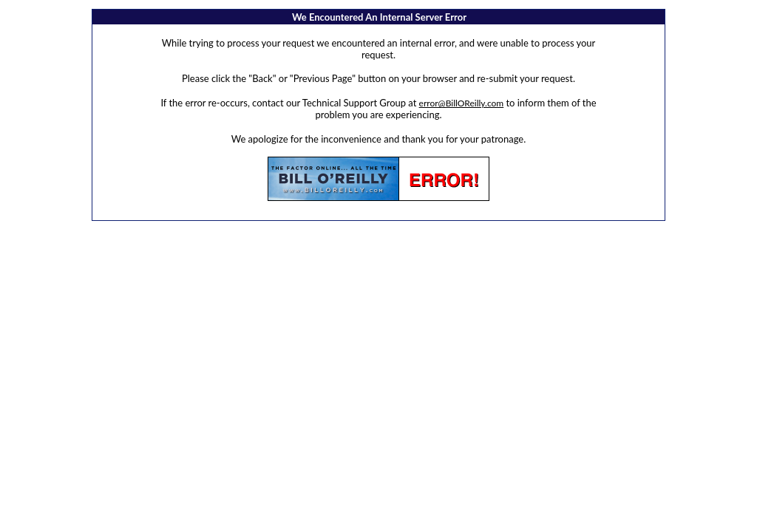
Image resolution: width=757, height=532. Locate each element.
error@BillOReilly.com (462, 103)
